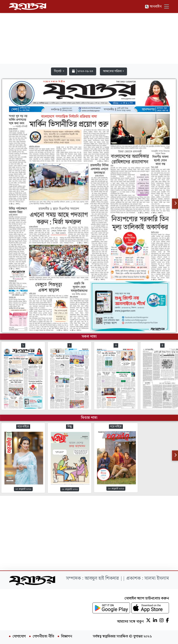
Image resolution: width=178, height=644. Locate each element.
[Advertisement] (89, 33)
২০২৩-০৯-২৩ (83, 71)
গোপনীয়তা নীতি (43, 637)
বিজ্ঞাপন (67, 637)
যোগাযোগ (19, 637)
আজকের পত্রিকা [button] (112, 71)
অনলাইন (153, 7)
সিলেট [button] (58, 71)
